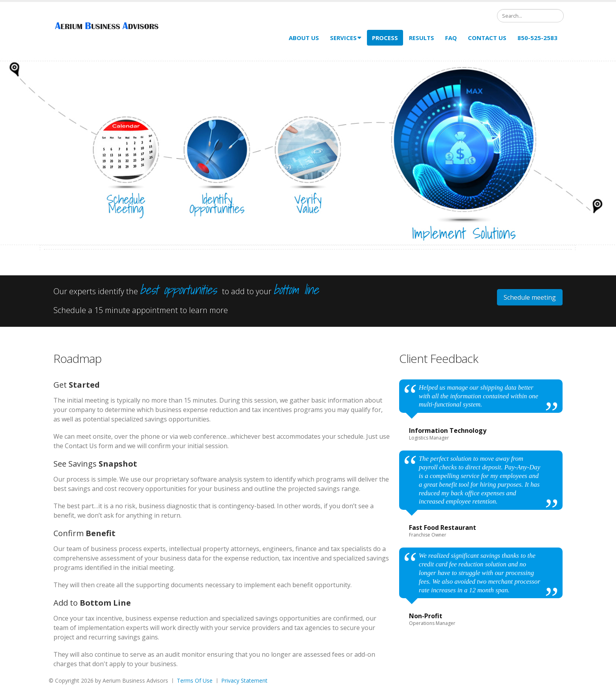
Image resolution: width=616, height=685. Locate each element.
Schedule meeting (530, 297)
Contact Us (487, 38)
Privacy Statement (244, 680)
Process (385, 38)
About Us (304, 38)
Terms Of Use (195, 680)
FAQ (451, 38)
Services (346, 38)
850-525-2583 (537, 38)
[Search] (530, 16)
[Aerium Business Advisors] (108, 27)
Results (422, 38)
